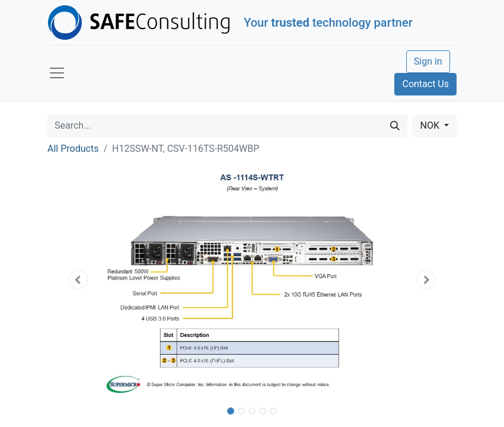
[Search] (395, 126)
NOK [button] (430, 125)
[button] (78, 279)
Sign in (428, 61)
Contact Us (425, 84)
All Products (73, 149)
